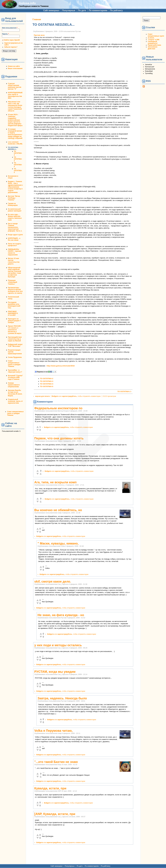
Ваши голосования (15, 68)
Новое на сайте (14, 66)
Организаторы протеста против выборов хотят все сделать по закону (15, 290)
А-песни (151, 38)
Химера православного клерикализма (14, 385)
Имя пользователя (10, 28)
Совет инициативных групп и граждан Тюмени (14, 364)
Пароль (5, 34)
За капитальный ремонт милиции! (15, 210)
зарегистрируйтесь (69, 396)
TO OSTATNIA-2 (18, 153)
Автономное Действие (153, 48)
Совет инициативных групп (156, 35)
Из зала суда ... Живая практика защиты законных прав (15, 217)
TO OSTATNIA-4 (18, 165)
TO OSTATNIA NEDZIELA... (13, 148)
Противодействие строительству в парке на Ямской (15, 339)
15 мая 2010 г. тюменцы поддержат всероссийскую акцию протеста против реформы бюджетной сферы (15, 120)
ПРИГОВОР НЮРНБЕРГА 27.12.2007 (13, 313)
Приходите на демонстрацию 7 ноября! (14, 321)
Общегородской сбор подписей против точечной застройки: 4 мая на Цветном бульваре (14, 272)
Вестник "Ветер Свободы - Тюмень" (14, 198)
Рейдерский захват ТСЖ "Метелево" (15, 345)
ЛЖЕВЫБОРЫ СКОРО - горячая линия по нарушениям (14, 252)
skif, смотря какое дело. (53, 581)
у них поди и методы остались (58, 645)
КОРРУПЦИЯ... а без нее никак (14, 239)
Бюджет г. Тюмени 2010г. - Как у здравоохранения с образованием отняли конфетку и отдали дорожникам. (15, 187)
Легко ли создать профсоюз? (15, 245)
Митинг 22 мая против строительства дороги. (14, 261)
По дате (82, 10)
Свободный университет (153, 42)
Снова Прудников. (15, 357)
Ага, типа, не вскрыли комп (56, 482)
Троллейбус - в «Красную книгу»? (15, 371)
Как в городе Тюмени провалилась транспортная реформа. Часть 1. (15, 227)
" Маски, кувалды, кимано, (58, 543)
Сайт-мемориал (51, 10)
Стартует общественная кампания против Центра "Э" (15, 86)
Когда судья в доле (15, 235)
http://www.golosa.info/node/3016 (61, 366)
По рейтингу (116, 10)
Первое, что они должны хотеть (59, 438)
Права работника (154, 45)
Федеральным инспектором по (58, 408)
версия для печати (43, 396)
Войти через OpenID (12, 40)
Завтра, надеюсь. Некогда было (62, 698)
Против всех (39, 35)
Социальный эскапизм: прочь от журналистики (15, 401)
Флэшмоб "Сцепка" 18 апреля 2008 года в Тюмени (15, 377)
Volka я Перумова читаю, (53, 731)
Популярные (69, 10)
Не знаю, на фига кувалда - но (61, 615)
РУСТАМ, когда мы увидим (55, 672)
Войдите (55, 396)
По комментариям (98, 10)
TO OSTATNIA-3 (18, 159)
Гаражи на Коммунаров (13, 204)
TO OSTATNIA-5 (18, 171)
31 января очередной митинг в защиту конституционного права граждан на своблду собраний (15, 134)
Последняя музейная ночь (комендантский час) (14, 305)
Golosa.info (27, 3)
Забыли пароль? (11, 47)
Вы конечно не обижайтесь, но (58, 510)
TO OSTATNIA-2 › (125, 392)
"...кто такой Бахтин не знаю (56, 762)
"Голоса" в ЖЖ (154, 40)
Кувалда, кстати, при (50, 788)
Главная (37, 19)
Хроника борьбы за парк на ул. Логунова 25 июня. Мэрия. (15, 393)
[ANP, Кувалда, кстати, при (55, 814)
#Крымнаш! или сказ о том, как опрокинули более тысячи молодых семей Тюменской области (15, 106)
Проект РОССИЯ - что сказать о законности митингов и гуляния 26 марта (15, 330)
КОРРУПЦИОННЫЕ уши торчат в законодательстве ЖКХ (15, 95)
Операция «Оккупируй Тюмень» (13, 282)
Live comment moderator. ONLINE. (15, 143)
